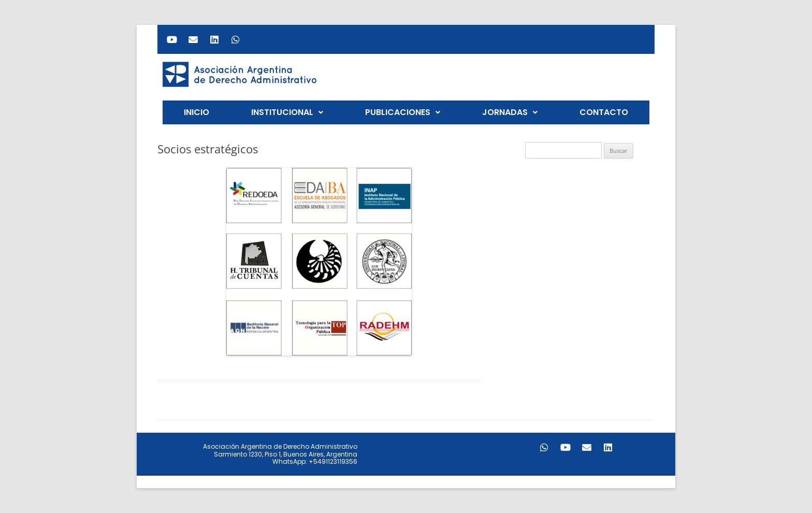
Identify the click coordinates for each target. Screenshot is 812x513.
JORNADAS (510, 112)
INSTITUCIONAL (287, 112)
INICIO (197, 112)
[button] (287, 112)
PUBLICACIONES (403, 112)
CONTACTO (604, 112)
